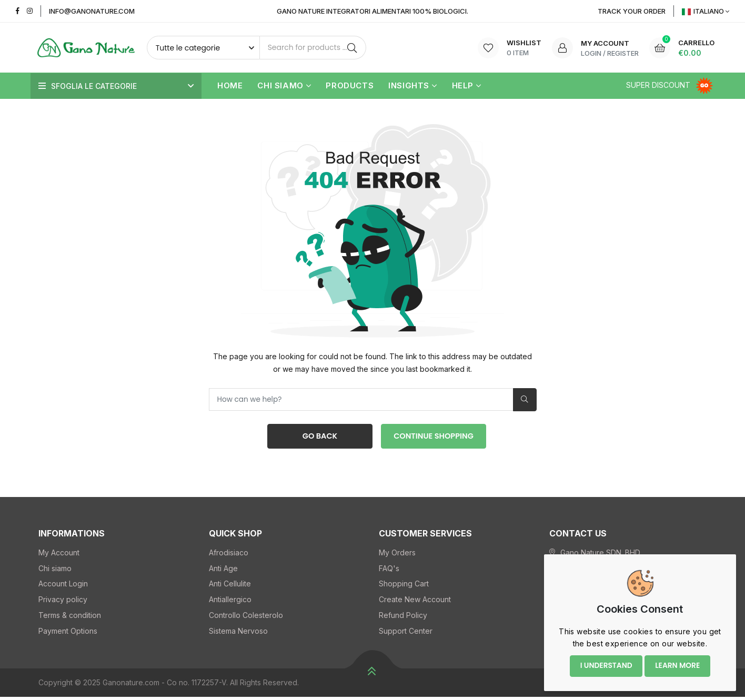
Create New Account (415, 602)
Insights (412, 86)
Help (467, 86)
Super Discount (670, 85)
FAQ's (389, 571)
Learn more (677, 662)
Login (591, 53)
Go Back (318, 438)
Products (350, 86)
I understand (604, 662)
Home (230, 86)
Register (623, 53)
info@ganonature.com (92, 11)
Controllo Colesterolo (246, 618)
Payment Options (68, 633)
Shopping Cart (404, 587)
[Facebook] (18, 11)
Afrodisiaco (229, 555)
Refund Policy (403, 618)
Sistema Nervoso (238, 633)
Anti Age (223, 571)
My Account (59, 555)
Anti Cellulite (230, 587)
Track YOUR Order (632, 11)
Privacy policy (63, 602)
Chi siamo (284, 86)
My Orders (397, 555)
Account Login (63, 587)
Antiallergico (230, 602)
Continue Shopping (434, 438)
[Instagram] (30, 11)
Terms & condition (70, 618)
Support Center (406, 633)
